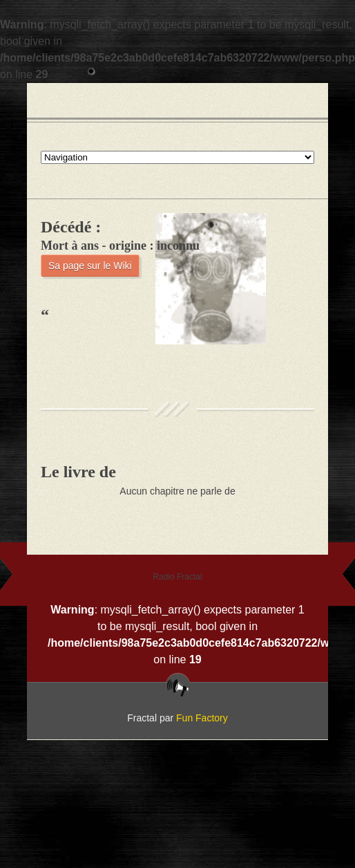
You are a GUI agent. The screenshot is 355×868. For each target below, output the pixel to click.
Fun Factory (202, 718)
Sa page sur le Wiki (90, 266)
